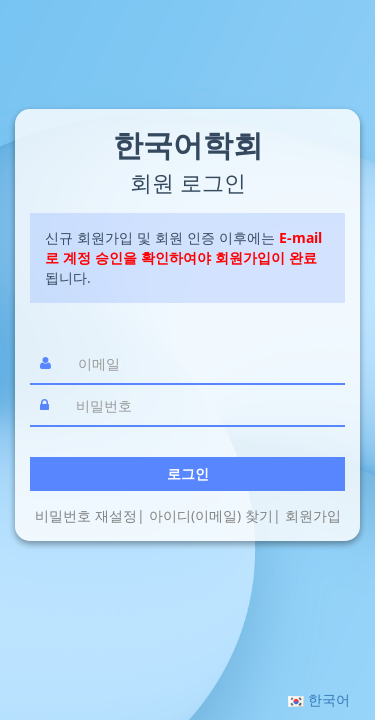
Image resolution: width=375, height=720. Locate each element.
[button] (319, 699)
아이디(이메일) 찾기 (211, 515)
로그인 (188, 473)
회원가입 (313, 515)
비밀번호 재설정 (86, 515)
